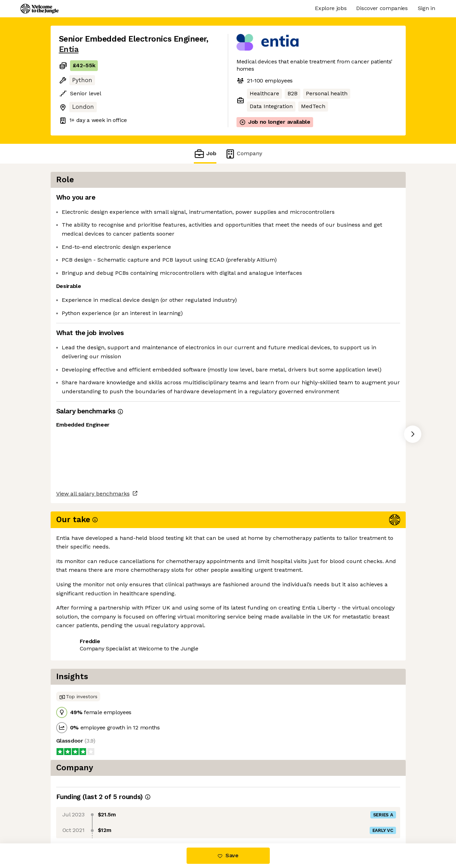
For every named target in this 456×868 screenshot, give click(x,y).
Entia (69, 49)
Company (243, 154)
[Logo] (40, 9)
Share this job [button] (78, 618)
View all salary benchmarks (93, 591)
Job (205, 154)
